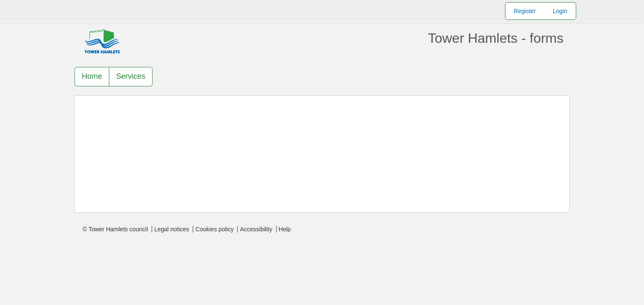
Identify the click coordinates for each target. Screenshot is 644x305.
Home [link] (92, 76)
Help (285, 229)
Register (525, 11)
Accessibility (256, 229)
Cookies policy (214, 229)
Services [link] (131, 76)
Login (560, 11)
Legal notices (172, 229)
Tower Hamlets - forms (496, 38)
